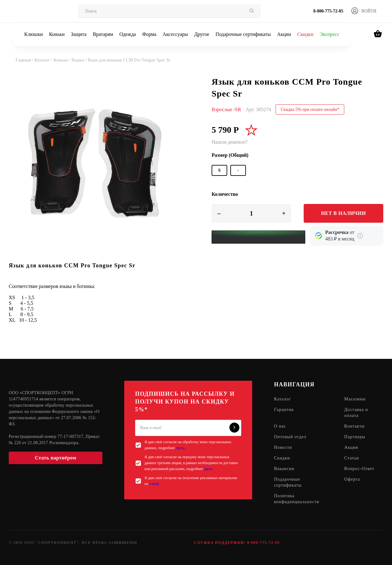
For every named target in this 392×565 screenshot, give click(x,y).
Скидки (305, 34)
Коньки (57, 34)
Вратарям (103, 34)
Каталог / (44, 60)
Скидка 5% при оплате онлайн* (310, 109)
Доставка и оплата (356, 413)
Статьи (352, 458)
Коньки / (63, 60)
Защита (79, 34)
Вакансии (284, 469)
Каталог (282, 399)
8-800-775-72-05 (328, 11)
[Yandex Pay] (258, 237)
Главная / (25, 60)
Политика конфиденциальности (297, 499)
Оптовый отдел (290, 437)
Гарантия (284, 410)
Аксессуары (175, 34)
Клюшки (34, 34)
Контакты (355, 426)
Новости (283, 448)
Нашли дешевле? (230, 142)
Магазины (355, 399)
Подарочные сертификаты (243, 34)
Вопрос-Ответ (359, 469)
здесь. (181, 448)
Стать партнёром (56, 458)
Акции (284, 34)
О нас (280, 426)
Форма (149, 34)
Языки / (80, 60)
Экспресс (329, 34)
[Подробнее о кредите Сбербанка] (360, 236)
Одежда (128, 34)
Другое (202, 34)
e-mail (154, 484)
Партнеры (355, 437)
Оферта (352, 480)
